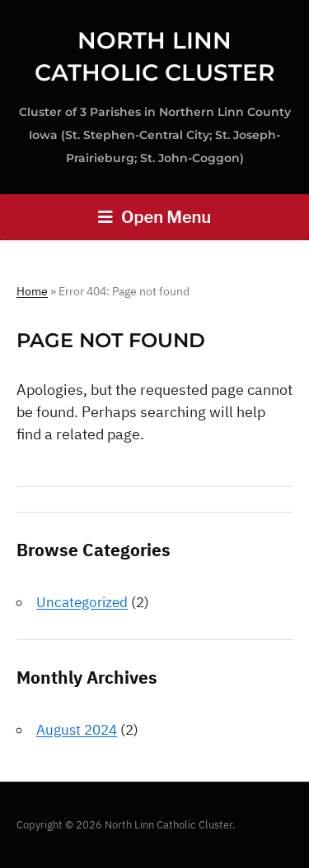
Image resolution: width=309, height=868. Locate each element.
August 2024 (77, 730)
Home (32, 291)
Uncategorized (82, 602)
